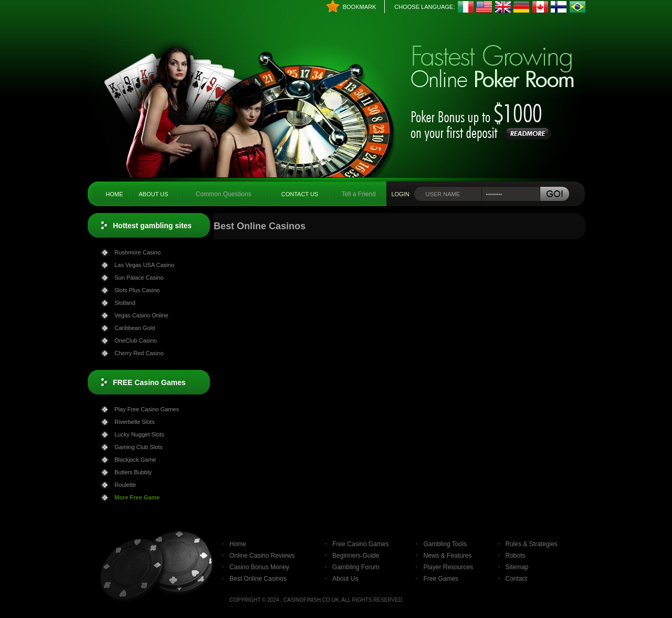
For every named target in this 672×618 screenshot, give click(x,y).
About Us (153, 194)
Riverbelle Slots (134, 422)
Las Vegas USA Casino (144, 265)
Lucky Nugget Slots (139, 434)
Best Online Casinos (258, 579)
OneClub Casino (136, 340)
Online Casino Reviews (262, 556)
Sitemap (517, 567)
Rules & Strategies (532, 544)
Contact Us (300, 194)
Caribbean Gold (135, 328)
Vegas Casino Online (141, 315)
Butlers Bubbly (133, 472)
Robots (516, 556)
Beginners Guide (356, 556)
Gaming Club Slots (139, 447)
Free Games (441, 579)
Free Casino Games (360, 544)
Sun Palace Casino (139, 278)
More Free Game (137, 497)
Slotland (125, 303)
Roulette (125, 485)
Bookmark (360, 7)
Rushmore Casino (138, 252)
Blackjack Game (135, 460)
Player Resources (448, 567)
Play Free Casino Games (147, 409)
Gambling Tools (445, 544)
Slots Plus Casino (137, 290)
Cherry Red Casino (139, 353)
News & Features (447, 556)
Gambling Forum (356, 567)
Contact (516, 579)
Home (114, 194)
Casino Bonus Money (259, 567)
